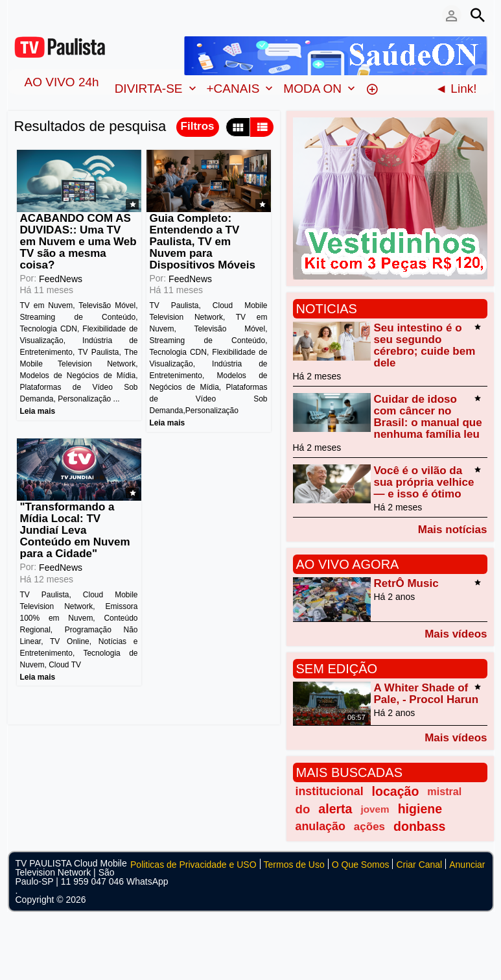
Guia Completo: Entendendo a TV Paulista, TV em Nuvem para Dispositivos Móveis (203, 242)
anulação (320, 826)
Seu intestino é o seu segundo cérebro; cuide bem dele (425, 345)
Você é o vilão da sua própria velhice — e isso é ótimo (424, 482)
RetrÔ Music (406, 583)
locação (396, 791)
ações (369, 827)
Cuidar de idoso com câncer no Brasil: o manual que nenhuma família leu (428, 417)
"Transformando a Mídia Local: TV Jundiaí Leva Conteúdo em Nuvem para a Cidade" (75, 530)
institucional (330, 791)
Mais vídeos (456, 634)
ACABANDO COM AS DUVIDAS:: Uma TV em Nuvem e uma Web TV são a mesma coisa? (78, 242)
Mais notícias (453, 529)
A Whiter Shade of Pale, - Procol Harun (426, 694)
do (303, 809)
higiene (420, 809)
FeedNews (61, 279)
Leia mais (38, 411)
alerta (335, 809)
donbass (419, 826)
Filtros (198, 126)
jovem (375, 809)
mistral (444, 791)
